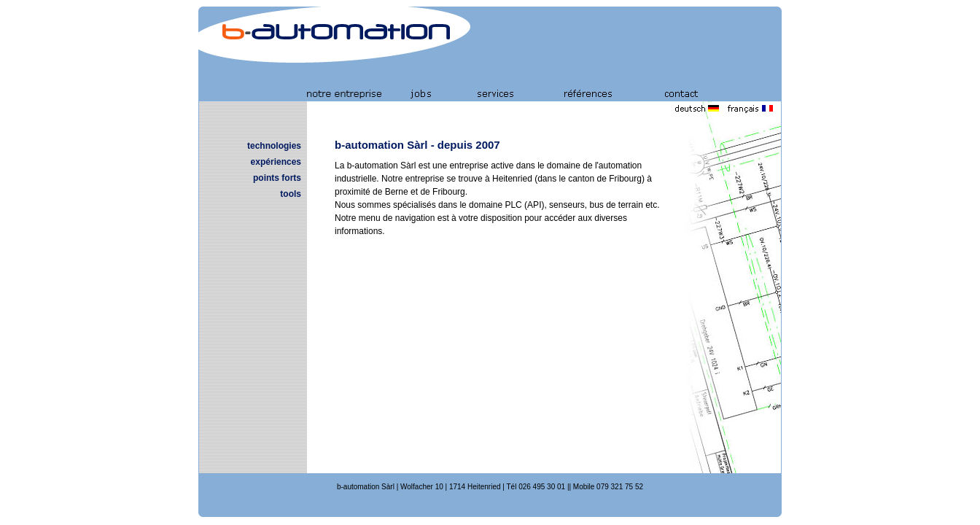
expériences (276, 162)
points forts (277, 178)
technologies (274, 146)
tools (291, 194)
